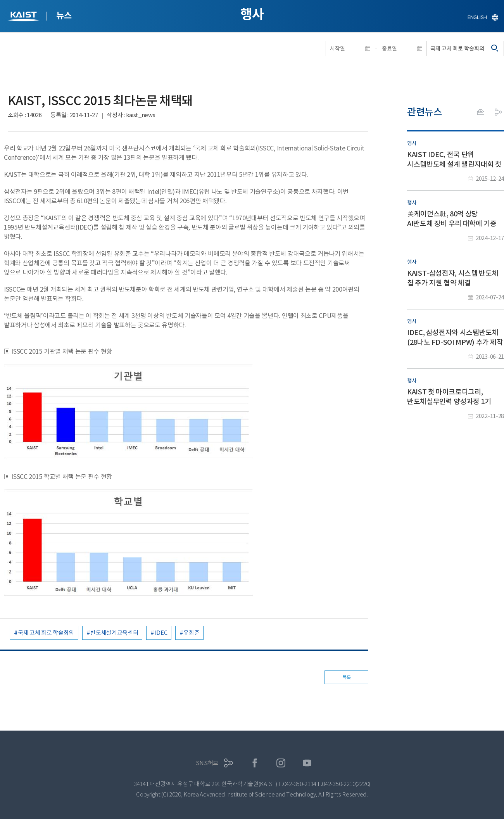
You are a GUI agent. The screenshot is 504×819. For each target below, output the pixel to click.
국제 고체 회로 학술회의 (46, 633)
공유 (498, 112)
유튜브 (307, 763)
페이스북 (255, 763)
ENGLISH (477, 17)
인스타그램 (281, 763)
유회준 (191, 633)
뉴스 (64, 16)
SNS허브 (207, 763)
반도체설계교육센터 (114, 633)
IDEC (161, 633)
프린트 (481, 112)
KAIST (24, 17)
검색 (495, 48)
